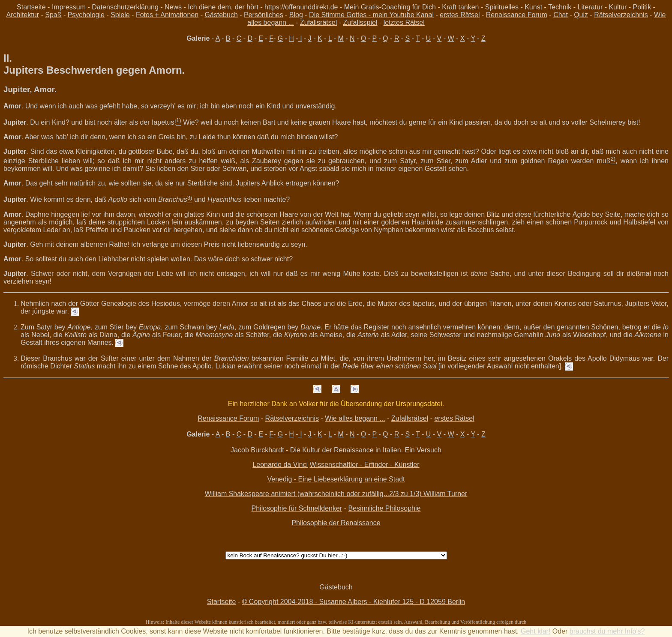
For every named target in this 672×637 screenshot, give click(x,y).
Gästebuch (221, 15)
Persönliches (264, 15)
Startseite (31, 7)
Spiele (120, 15)
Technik (560, 7)
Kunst (533, 7)
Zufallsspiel (360, 22)
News (173, 7)
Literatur (590, 7)
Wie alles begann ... (355, 418)
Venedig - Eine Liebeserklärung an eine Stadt (336, 479)
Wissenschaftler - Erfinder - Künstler (365, 465)
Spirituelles (502, 7)
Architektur (23, 15)
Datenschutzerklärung (125, 7)
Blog (296, 15)
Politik (642, 7)
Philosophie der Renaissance (336, 523)
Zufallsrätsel (318, 22)
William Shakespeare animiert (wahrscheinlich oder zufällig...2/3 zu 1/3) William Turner (336, 494)
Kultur (618, 7)
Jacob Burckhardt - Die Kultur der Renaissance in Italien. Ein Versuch (336, 450)
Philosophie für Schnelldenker (297, 508)
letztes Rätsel (404, 22)
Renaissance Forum (517, 15)
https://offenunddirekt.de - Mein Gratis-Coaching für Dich (350, 7)
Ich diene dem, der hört (223, 7)
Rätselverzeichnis (621, 15)
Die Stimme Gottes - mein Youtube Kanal (371, 15)
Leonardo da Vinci (280, 465)
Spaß (53, 15)
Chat (561, 15)
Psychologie (86, 15)
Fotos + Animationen (167, 15)
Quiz (581, 15)
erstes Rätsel (460, 15)
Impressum (69, 7)
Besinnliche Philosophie (384, 508)
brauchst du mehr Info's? (607, 631)
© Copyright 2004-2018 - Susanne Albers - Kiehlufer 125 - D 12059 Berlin (354, 602)
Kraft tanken (460, 7)
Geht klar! (535, 631)
